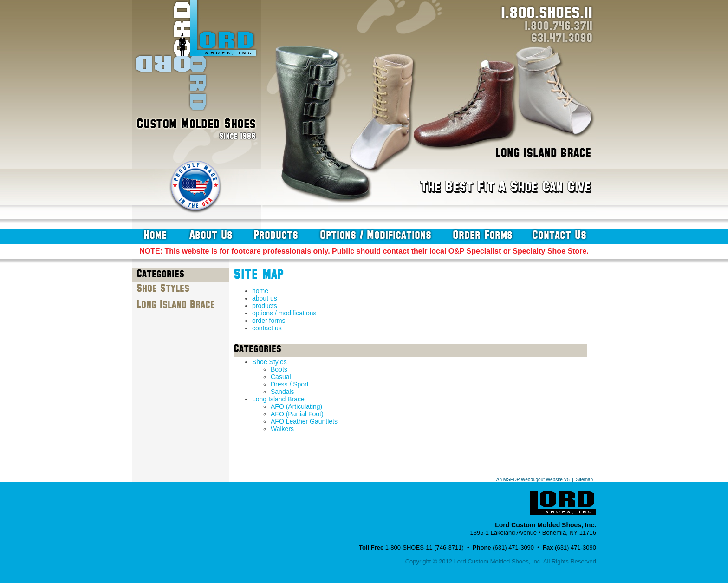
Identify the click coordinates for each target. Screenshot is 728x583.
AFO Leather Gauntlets (304, 421)
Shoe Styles (163, 288)
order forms (483, 235)
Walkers (282, 429)
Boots (279, 369)
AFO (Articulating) (296, 406)
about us (211, 235)
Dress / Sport (290, 384)
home (155, 235)
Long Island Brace (176, 305)
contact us (559, 235)
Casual (281, 377)
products (276, 235)
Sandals (283, 392)
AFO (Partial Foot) (297, 414)
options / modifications (376, 235)
